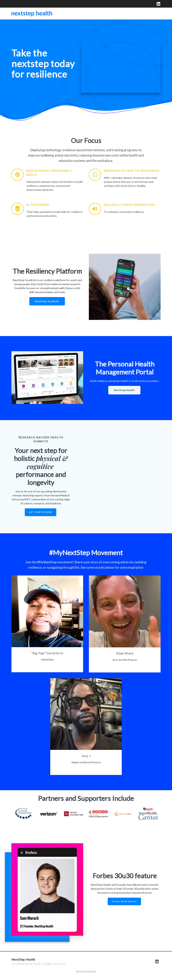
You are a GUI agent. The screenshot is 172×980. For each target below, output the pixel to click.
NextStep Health (86, 971)
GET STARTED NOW (41, 512)
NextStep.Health (124, 390)
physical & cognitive (47, 462)
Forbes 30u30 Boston (124, 901)
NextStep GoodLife (47, 301)
